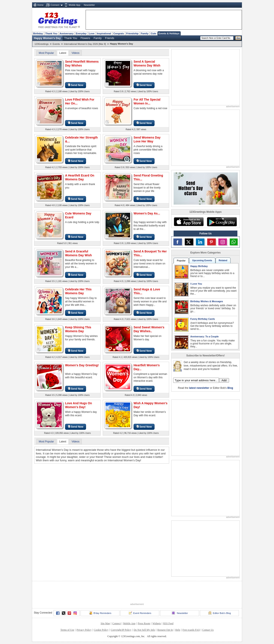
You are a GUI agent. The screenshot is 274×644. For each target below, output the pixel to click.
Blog (230, 388)
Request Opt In (165, 630)
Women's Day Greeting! (82, 365)
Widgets (157, 623)
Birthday (38, 33)
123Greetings (42, 44)
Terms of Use (67, 630)
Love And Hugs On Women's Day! (78, 405)
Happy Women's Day (47, 38)
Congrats (119, 33)
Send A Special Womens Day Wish (147, 63)
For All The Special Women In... (147, 101)
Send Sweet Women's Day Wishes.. (149, 329)
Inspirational (104, 33)
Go (238, 38)
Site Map (105, 623)
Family (145, 33)
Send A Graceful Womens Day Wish (78, 253)
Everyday (81, 33)
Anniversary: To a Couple (204, 336)
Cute (153, 33)
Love (92, 33)
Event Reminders (140, 613)
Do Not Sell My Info (144, 630)
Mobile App (74, 5)
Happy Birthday (199, 266)
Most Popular (46, 53)
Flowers (85, 38)
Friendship (132, 33)
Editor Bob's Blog (220, 613)
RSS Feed (168, 623)
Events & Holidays (169, 33)
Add (224, 380)
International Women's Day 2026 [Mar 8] (85, 44)
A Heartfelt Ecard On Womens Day (80, 177)
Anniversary (67, 33)
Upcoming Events (202, 260)
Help (178, 630)
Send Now (76, 85)
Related (223, 260)
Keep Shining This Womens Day (78, 329)
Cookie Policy (101, 630)
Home (40, 5)
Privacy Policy (84, 630)
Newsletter (89, 5)
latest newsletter (199, 388)
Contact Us (208, 630)
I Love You (196, 284)
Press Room (144, 623)
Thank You (51, 33)
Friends (110, 38)
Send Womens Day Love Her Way (147, 139)
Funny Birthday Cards (203, 319)
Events (56, 44)
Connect (55, 5)
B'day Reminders (100, 613)
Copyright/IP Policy (121, 630)
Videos (75, 53)
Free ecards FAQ (191, 630)
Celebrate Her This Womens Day (78, 291)
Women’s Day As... (147, 213)
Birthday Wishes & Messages (207, 301)
